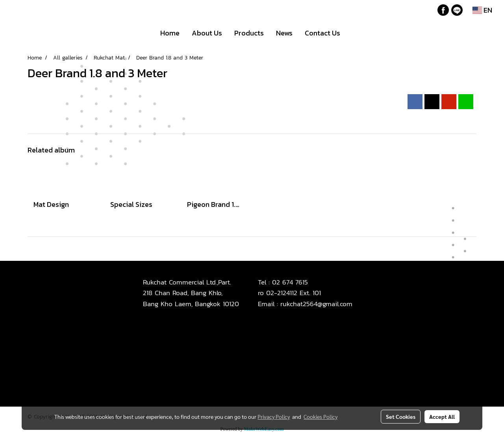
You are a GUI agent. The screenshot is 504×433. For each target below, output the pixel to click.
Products (249, 33)
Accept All (442, 416)
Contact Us (322, 33)
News (284, 33)
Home (170, 33)
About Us (207, 33)
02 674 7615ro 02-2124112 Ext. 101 (289, 288)
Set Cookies (401, 416)
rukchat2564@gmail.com (316, 304)
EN (482, 10)
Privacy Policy (274, 416)
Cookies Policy (321, 416)
